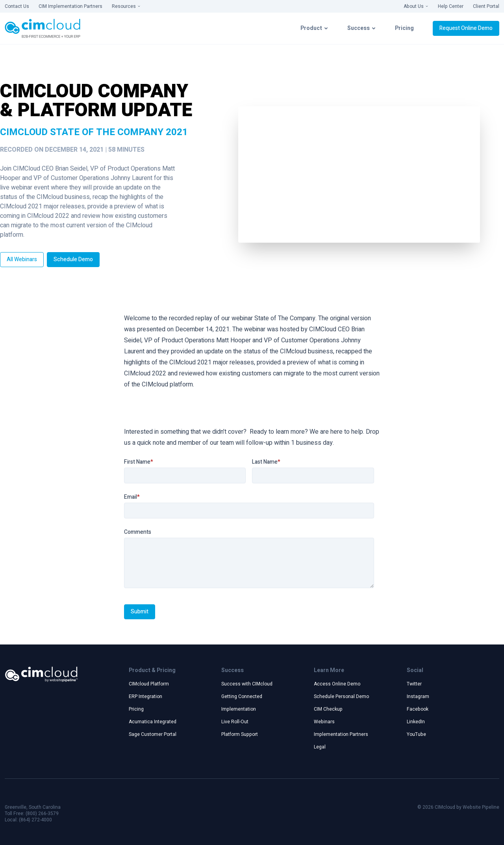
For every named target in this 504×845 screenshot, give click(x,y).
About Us (416, 6)
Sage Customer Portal (153, 734)
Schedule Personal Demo (341, 696)
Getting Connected (242, 696)
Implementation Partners (341, 734)
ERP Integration (145, 696)
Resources (126, 6)
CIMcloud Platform (149, 684)
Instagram (418, 696)
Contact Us (17, 6)
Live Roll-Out (235, 722)
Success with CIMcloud (247, 684)
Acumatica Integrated (153, 722)
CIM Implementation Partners (70, 6)
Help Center (451, 6)
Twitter (414, 684)
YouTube (416, 734)
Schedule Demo (73, 259)
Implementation (239, 709)
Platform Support (240, 734)
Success (362, 28)
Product (314, 28)
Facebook (418, 709)
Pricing (404, 28)
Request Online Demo (466, 28)
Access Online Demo (337, 684)
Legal (320, 747)
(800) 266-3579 (42, 813)
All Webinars (22, 259)
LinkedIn (416, 722)
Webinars (324, 722)
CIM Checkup (328, 709)
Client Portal (486, 6)
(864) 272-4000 (35, 820)
